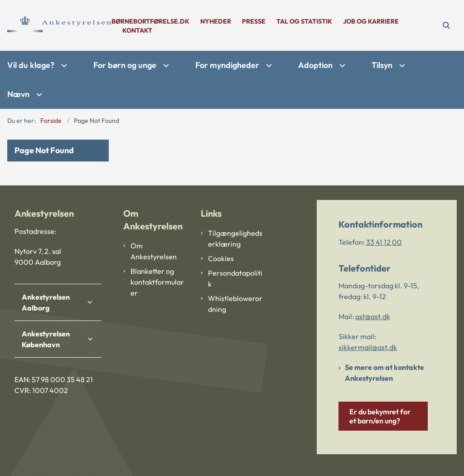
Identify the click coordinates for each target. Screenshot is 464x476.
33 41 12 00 (384, 242)
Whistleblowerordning (235, 304)
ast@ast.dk (373, 316)
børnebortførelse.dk (150, 22)
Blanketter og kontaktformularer (157, 282)
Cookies (221, 258)
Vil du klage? (31, 65)
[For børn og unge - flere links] (165, 66)
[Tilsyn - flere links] (401, 66)
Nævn (18, 94)
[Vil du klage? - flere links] (63, 66)
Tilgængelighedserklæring (235, 238)
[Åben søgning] (446, 25)
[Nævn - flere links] (38, 95)
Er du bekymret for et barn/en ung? (380, 416)
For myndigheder (227, 65)
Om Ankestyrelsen (154, 251)
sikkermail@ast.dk (368, 347)
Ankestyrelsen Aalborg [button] (46, 302)
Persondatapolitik (235, 278)
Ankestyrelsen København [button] (46, 339)
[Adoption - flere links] (341, 66)
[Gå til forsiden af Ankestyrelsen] (56, 25)
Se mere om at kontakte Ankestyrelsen (384, 373)
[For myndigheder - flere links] (268, 66)
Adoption (315, 65)
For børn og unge (125, 65)
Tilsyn (382, 65)
